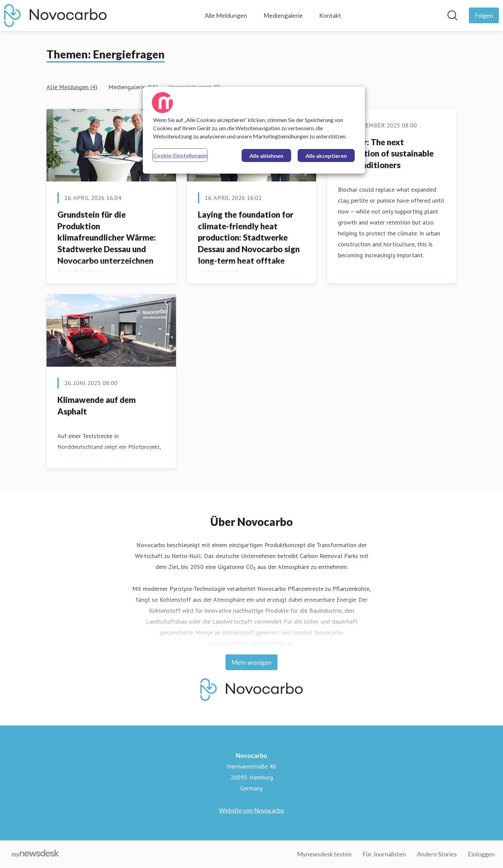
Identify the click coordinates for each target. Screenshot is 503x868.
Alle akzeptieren (326, 156)
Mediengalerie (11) (133, 87)
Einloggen (481, 854)
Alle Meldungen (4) (72, 87)
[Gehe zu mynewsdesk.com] (35, 854)
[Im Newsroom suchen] (452, 15)
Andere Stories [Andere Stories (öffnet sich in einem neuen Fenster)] (437, 854)
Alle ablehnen (266, 156)
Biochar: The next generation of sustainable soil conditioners (386, 153)
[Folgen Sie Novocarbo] (484, 15)
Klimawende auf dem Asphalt (97, 405)
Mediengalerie (283, 15)
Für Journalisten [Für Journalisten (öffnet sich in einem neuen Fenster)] (384, 854)
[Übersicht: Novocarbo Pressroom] (55, 16)
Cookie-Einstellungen (180, 155)
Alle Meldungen (226, 15)
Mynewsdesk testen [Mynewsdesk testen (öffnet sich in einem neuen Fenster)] (324, 854)
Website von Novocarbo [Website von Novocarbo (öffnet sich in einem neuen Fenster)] (251, 810)
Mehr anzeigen (251, 662)
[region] (254, 130)
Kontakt (330, 15)
